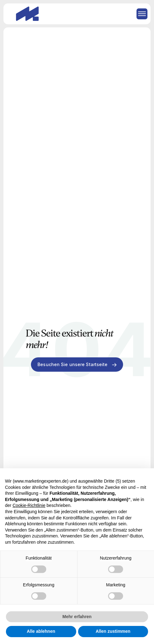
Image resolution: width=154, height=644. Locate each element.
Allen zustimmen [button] (113, 631)
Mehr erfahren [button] (77, 617)
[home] (26, 14)
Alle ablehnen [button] (41, 631)
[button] (140, 14)
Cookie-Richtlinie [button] (29, 505)
